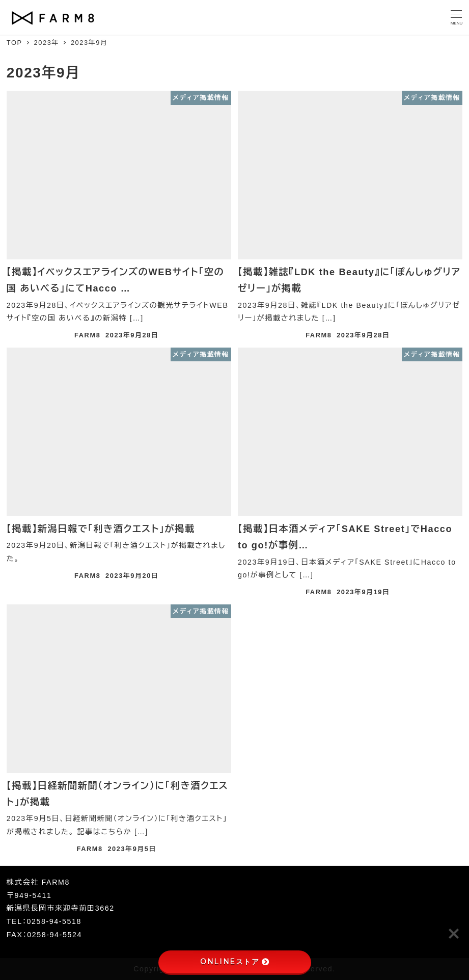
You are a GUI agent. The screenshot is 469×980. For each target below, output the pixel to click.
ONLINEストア (234, 962)
